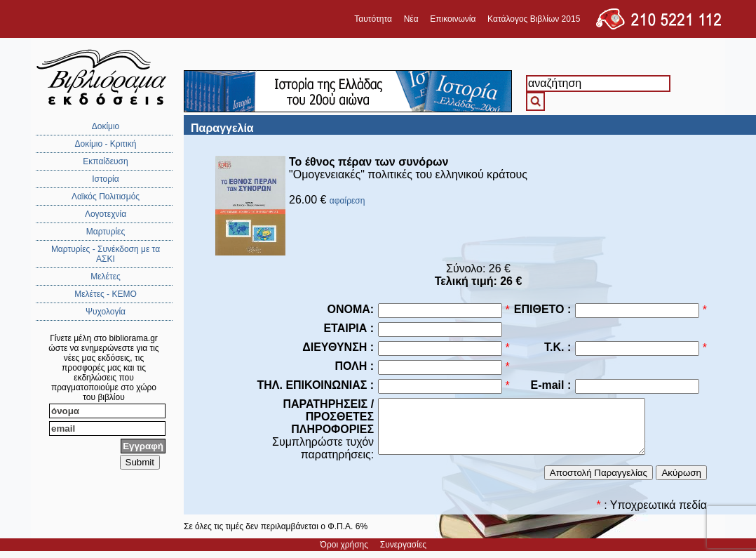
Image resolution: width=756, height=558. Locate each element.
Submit (140, 462)
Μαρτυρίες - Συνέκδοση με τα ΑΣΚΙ (106, 254)
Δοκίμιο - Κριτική (106, 144)
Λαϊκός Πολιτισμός (106, 197)
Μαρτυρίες (106, 232)
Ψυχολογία (106, 312)
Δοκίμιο (106, 126)
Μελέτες (106, 277)
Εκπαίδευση (105, 161)
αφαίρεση (347, 201)
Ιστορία (105, 179)
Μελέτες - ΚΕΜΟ (106, 294)
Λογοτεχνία (106, 214)
